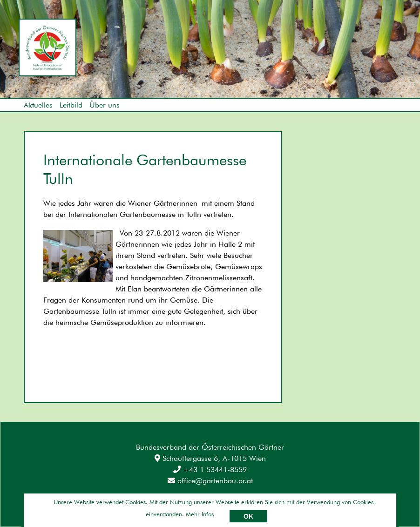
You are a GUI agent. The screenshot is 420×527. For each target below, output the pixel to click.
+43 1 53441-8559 (210, 470)
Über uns (105, 105)
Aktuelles (38, 105)
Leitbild (71, 105)
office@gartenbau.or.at (210, 481)
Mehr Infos (200, 514)
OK (248, 516)
